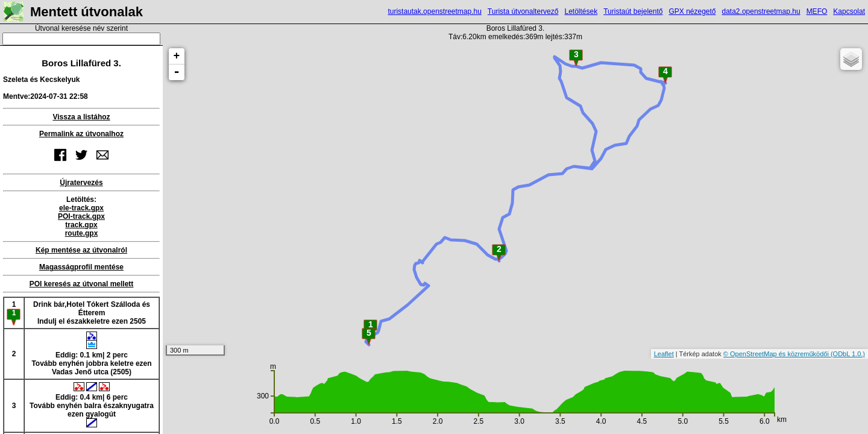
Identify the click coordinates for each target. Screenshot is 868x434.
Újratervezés (81, 183)
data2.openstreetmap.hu (761, 11)
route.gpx (82, 233)
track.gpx (81, 225)
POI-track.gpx (81, 216)
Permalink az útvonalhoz (81, 134)
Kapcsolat (849, 11)
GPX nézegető (692, 11)
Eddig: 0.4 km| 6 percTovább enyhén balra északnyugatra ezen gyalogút (92, 405)
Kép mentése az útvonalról (81, 250)
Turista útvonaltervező (523, 11)
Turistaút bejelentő (633, 11)
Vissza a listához (81, 117)
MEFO (817, 11)
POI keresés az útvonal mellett (82, 284)
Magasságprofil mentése (81, 267)
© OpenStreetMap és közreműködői (777, 354)
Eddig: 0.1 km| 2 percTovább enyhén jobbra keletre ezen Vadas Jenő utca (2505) (91, 354)
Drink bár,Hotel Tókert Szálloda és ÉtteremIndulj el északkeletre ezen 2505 (92, 313)
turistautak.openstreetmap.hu (434, 11)
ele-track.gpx (81, 208)
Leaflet (664, 354)
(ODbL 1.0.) (848, 354)
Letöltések (581, 11)
